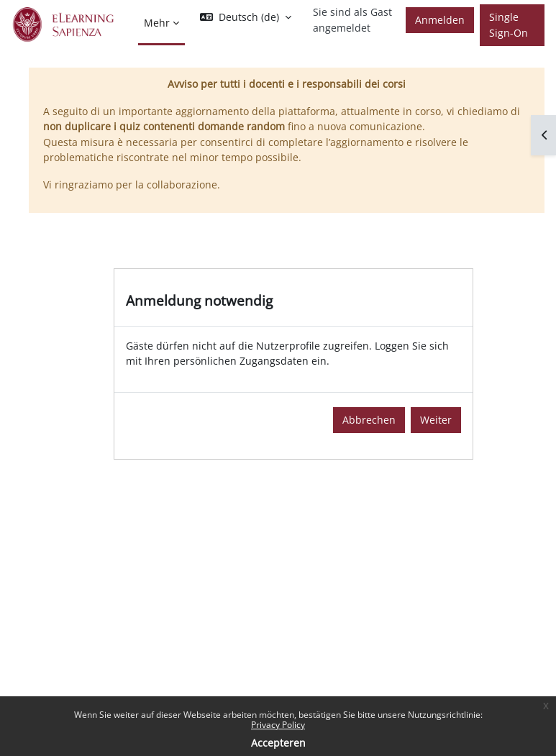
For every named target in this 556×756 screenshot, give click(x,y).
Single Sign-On (509, 25)
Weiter (436, 420)
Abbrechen (369, 420)
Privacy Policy (278, 725)
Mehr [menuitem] (157, 23)
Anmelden (440, 20)
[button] (246, 17)
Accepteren (278, 743)
